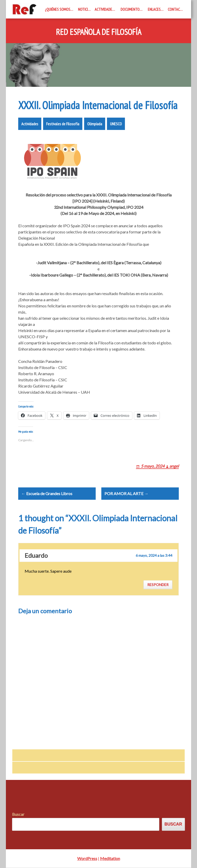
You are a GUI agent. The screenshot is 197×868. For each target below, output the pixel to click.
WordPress (87, 859)
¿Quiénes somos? (58, 9)
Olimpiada (95, 124)
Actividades (104, 9)
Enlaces (154, 9)
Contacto (176, 9)
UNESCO (116, 124)
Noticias (85, 9)
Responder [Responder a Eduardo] (158, 585)
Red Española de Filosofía (99, 32)
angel (174, 466)
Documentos (131, 9)
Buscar (18, 814)
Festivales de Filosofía (63, 124)
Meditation (110, 859)
